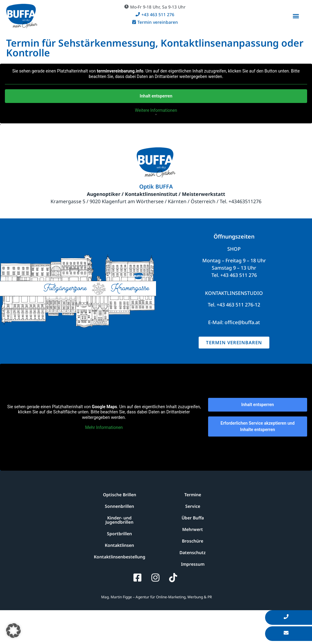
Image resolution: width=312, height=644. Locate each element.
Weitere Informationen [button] (156, 110)
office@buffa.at (242, 322)
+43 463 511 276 (239, 275)
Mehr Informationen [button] (104, 427)
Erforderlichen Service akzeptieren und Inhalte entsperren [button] (258, 426)
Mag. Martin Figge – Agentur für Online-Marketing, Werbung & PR (156, 597)
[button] (155, 7)
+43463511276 (245, 201)
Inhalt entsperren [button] (156, 96)
